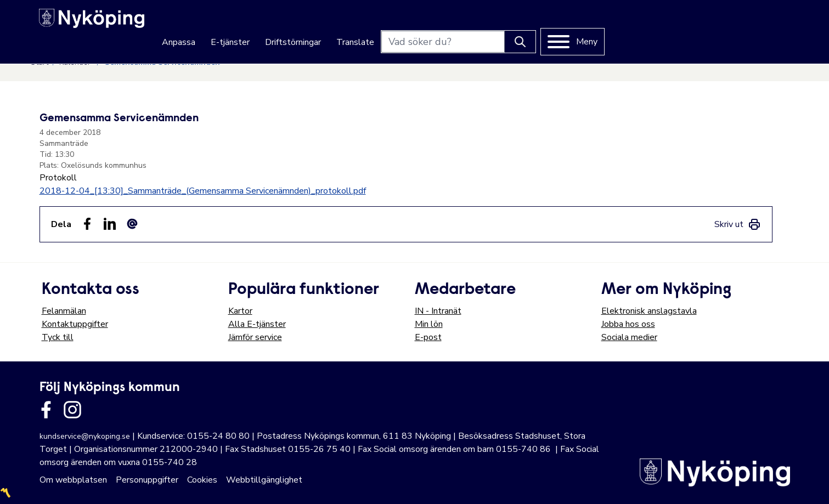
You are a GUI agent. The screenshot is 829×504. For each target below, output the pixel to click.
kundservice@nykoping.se (85, 436)
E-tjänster (416, 23)
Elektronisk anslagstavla (649, 311)
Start (40, 62)
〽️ (5, 493)
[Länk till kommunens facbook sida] (46, 410)
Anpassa (364, 23)
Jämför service (255, 337)
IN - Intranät (438, 311)
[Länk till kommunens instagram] (72, 410)
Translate (541, 23)
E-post (428, 337)
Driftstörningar (478, 23)
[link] (738, 224)
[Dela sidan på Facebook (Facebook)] (87, 224)
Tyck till (58, 337)
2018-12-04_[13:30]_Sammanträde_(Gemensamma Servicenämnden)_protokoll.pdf (203, 191)
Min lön (429, 324)
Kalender (76, 62)
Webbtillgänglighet (264, 480)
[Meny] (758, 22)
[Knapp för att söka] (706, 22)
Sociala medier (629, 337)
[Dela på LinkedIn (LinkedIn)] (110, 224)
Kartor (240, 311)
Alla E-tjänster (257, 324)
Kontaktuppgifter (75, 324)
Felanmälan (64, 311)
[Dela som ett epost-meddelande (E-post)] (132, 224)
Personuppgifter (147, 480)
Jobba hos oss (628, 324)
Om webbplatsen (73, 480)
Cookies (202, 480)
